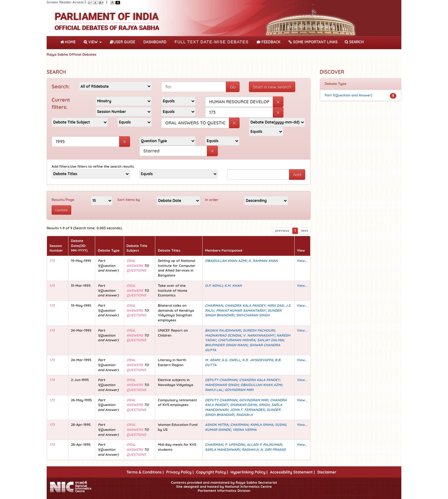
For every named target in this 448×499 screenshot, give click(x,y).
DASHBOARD (155, 42)
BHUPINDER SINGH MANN (226, 345)
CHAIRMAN (214, 305)
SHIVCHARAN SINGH (253, 315)
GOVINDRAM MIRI (239, 390)
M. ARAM (212, 360)
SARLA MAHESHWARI (222, 450)
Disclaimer (327, 472)
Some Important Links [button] (313, 42)
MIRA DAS (275, 305)
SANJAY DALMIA (271, 340)
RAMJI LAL (214, 390)
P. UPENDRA (235, 445)
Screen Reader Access (65, 2)
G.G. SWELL (231, 360)
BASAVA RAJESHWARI (223, 330)
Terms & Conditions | (145, 472)
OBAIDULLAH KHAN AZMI (226, 261)
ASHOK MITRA (217, 425)
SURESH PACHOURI (259, 330)
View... (302, 261)
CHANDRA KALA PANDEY (245, 305)
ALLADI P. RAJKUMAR (264, 445)
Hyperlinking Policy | (249, 472)
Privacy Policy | (180, 472)
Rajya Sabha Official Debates (72, 54)
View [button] (93, 42)
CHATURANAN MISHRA (236, 340)
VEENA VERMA (245, 430)
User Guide (122, 42)
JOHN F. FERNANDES (247, 410)
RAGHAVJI (244, 415)
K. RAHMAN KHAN (263, 261)
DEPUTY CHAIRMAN (221, 380)
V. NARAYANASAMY (259, 335)
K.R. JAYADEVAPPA (258, 360)
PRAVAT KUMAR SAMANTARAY (241, 310)
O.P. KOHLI (214, 286)
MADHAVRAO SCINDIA (223, 335)
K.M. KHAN (233, 286)
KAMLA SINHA (261, 425)
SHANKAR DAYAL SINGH (250, 405)
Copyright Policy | (212, 472)
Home (69, 41)
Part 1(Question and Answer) (349, 95)
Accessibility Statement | (292, 472)
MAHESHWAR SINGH (222, 385)
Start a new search (272, 87)
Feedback (268, 42)
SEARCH (354, 42)
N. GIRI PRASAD (273, 450)
